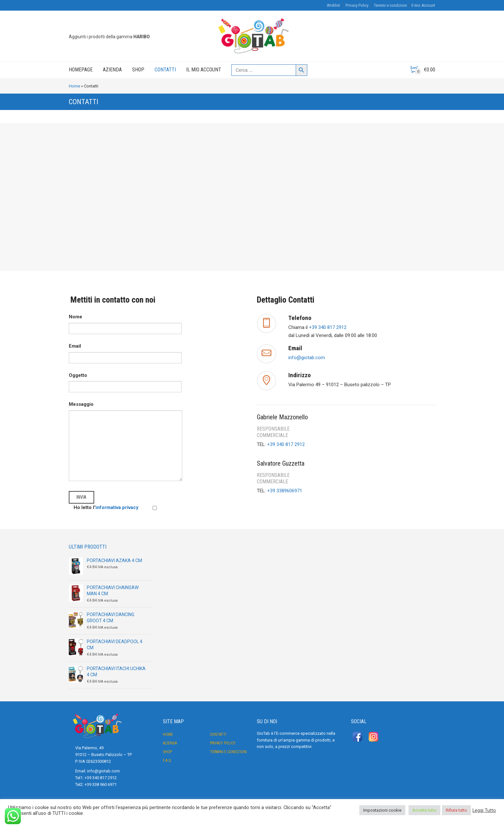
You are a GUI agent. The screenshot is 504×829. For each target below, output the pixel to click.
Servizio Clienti (81, 3)
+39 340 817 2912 (328, 327)
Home (74, 86)
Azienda (112, 70)
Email (125, 352)
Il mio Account (423, 5)
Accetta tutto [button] (424, 810)
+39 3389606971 (285, 491)
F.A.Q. (167, 761)
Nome (125, 323)
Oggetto (125, 381)
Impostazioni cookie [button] (382, 810)
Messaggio (126, 408)
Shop (138, 70)
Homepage (81, 70)
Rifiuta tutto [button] (456, 810)
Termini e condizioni (390, 5)
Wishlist (333, 5)
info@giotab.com (307, 358)
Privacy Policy (357, 5)
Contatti (165, 70)
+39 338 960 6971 (101, 784)
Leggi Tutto (484, 810)
